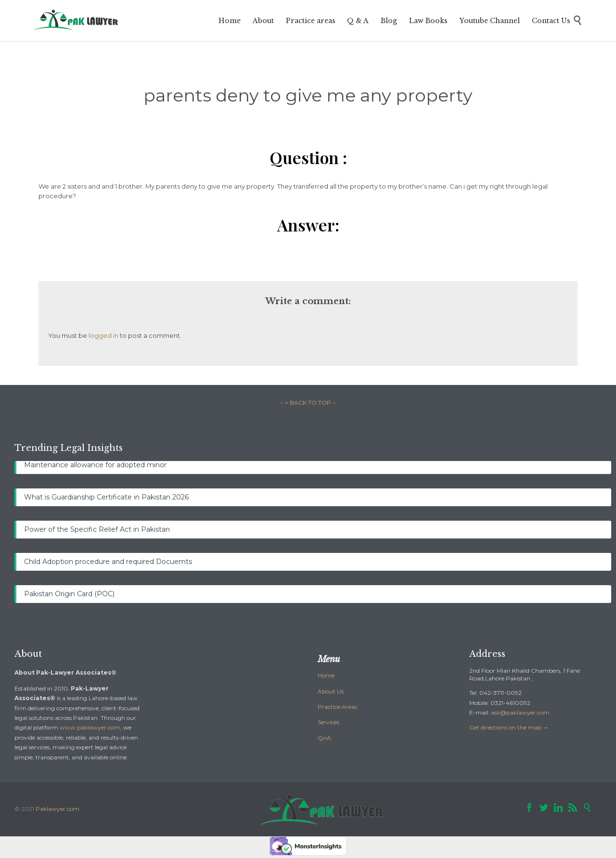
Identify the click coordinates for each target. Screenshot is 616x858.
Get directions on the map (505, 727)
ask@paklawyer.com (520, 712)
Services (328, 722)
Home (326, 675)
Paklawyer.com (58, 809)
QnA (324, 738)
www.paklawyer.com (90, 727)
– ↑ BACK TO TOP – (308, 403)
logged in (103, 335)
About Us (331, 691)
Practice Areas (337, 707)
